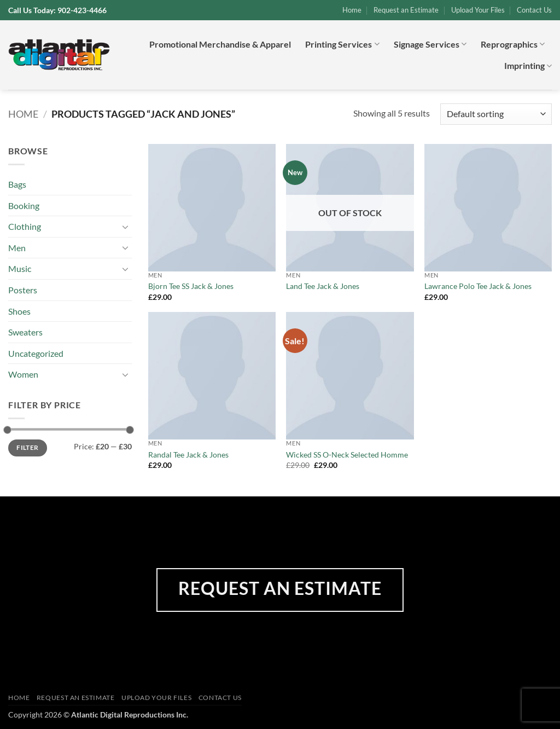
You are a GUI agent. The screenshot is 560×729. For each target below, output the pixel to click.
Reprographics (513, 44)
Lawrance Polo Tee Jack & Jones (478, 286)
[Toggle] (125, 227)
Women (23, 374)
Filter (27, 447)
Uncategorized (36, 353)
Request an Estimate (406, 10)
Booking (24, 206)
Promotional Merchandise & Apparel (220, 44)
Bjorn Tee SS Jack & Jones (191, 286)
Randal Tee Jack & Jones (188, 455)
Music (20, 268)
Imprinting (528, 66)
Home (352, 10)
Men (17, 248)
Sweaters (25, 332)
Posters (23, 290)
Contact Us (534, 10)
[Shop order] (496, 114)
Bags (17, 184)
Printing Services (342, 44)
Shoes (19, 311)
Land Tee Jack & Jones (323, 286)
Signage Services (430, 44)
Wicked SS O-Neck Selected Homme (347, 455)
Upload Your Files (478, 10)
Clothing (25, 226)
